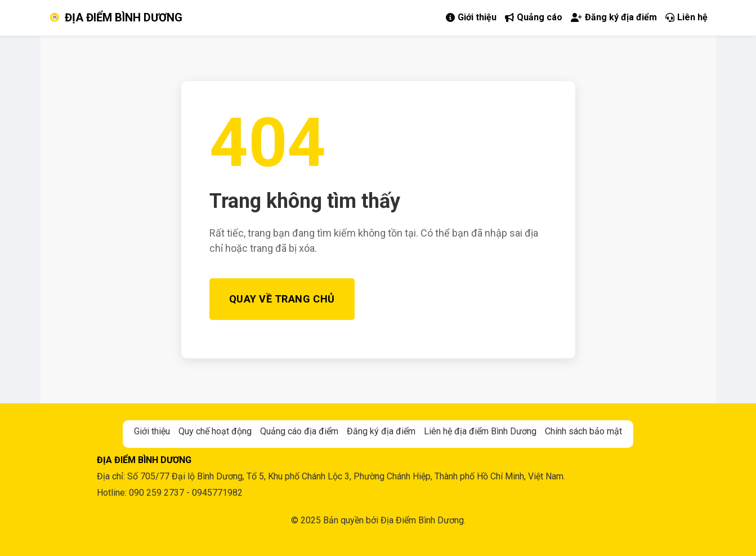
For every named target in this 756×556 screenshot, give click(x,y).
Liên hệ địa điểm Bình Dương (480, 431)
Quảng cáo (534, 17)
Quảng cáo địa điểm (299, 431)
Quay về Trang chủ (282, 299)
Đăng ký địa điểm (614, 17)
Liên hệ (686, 17)
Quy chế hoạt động (215, 431)
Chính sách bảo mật (583, 431)
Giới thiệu (471, 17)
